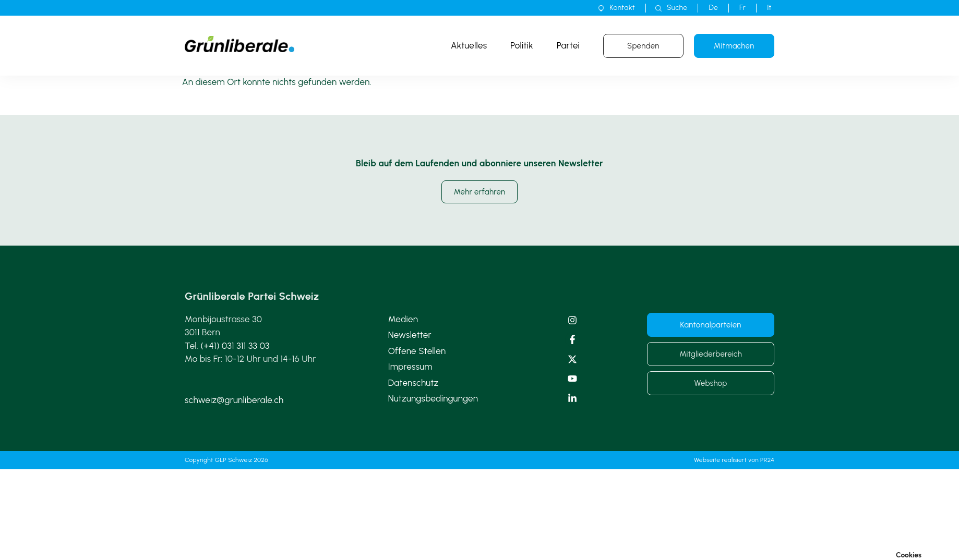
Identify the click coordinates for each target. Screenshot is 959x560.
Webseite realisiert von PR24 (734, 460)
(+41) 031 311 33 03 (235, 346)
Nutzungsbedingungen (433, 398)
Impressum (410, 367)
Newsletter (410, 335)
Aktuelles (469, 45)
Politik (522, 45)
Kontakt (622, 8)
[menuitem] (713, 8)
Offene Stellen (417, 351)
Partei (568, 45)
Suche (677, 8)
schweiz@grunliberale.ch (234, 400)
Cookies (909, 555)
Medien (403, 319)
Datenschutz (413, 383)
